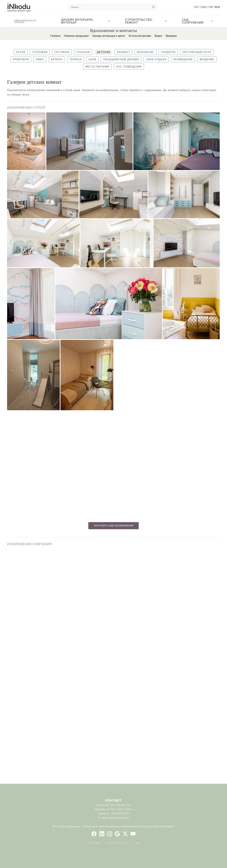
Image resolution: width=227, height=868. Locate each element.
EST (197, 7)
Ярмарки (171, 36)
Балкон (57, 59)
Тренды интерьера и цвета (108, 36)
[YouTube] (133, 834)
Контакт (113, 800)
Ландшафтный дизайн (121, 59)
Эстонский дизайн (140, 36)
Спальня (83, 52)
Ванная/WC (146, 52)
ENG (204, 7)
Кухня (20, 52)
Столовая (40, 52)
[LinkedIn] (102, 834)
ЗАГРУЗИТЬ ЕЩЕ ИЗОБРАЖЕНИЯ (113, 526)
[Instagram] (110, 834)
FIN (211, 7)
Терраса (76, 59)
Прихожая (21, 59)
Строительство (117, 843)
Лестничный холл (197, 52)
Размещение (183, 59)
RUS (217, 7)
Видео (158, 36)
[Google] (117, 834)
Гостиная (62, 52)
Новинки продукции (76, 36)
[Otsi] (154, 7)
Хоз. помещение (129, 67)
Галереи (55, 36)
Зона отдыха (156, 59)
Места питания (97, 67)
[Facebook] (94, 834)
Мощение (207, 59)
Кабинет (123, 52)
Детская (103, 52)
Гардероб (168, 52)
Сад (137, 843)
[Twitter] (125, 834)
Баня (92, 59)
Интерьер (94, 843)
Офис (40, 59)
